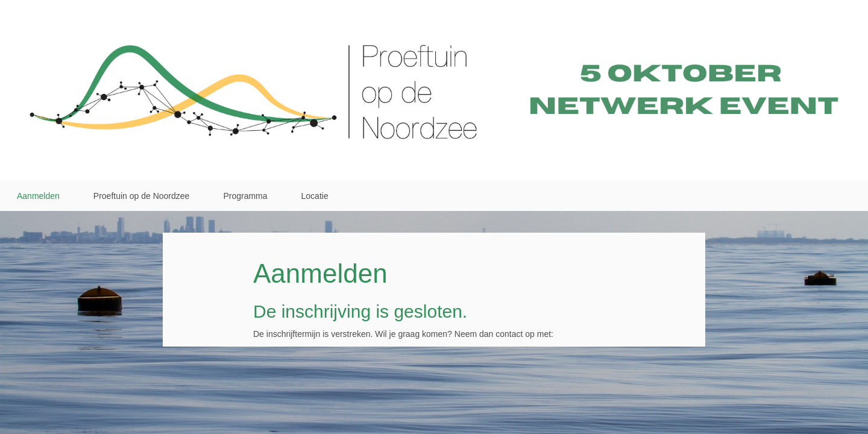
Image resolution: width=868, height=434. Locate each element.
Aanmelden (38, 196)
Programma (245, 196)
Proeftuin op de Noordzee (142, 196)
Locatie (315, 196)
